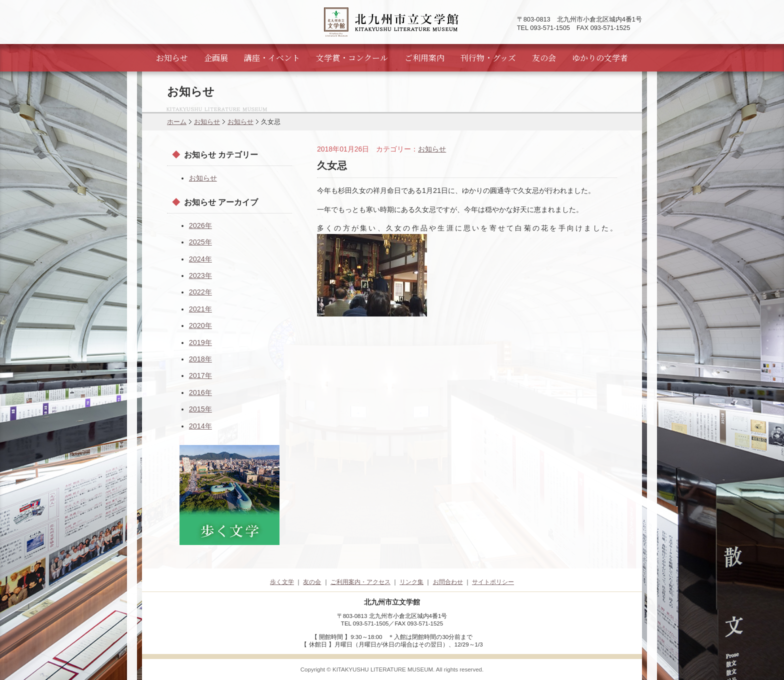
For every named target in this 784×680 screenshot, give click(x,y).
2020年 (200, 325)
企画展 (216, 58)
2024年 (200, 259)
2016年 (200, 392)
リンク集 (411, 582)
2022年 (200, 292)
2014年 (200, 426)
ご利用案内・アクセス (360, 582)
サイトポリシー (493, 582)
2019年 (200, 342)
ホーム (177, 122)
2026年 (200, 225)
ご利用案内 (424, 58)
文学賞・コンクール (352, 58)
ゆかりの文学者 (600, 58)
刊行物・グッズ (488, 58)
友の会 (544, 58)
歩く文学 (282, 582)
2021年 (200, 309)
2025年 (200, 242)
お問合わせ (448, 582)
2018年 (200, 359)
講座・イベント (272, 58)
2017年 (200, 375)
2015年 (200, 409)
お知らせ (172, 58)
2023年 (200, 275)
